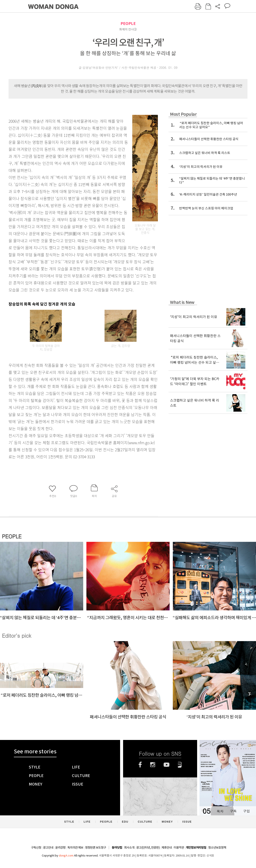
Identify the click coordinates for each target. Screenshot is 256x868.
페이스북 (140, 765)
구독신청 (36, 848)
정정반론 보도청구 (96, 848)
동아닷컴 (117, 848)
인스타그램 (153, 765)
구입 (246, 811)
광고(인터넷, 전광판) (148, 848)
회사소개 (129, 848)
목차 (220, 811)
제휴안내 (167, 848)
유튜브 (167, 765)
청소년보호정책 (217, 848)
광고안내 (48, 848)
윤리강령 (60, 848)
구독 (233, 811)
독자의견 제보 (75, 848)
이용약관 (179, 848)
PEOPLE (128, 24)
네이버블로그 (180, 765)
